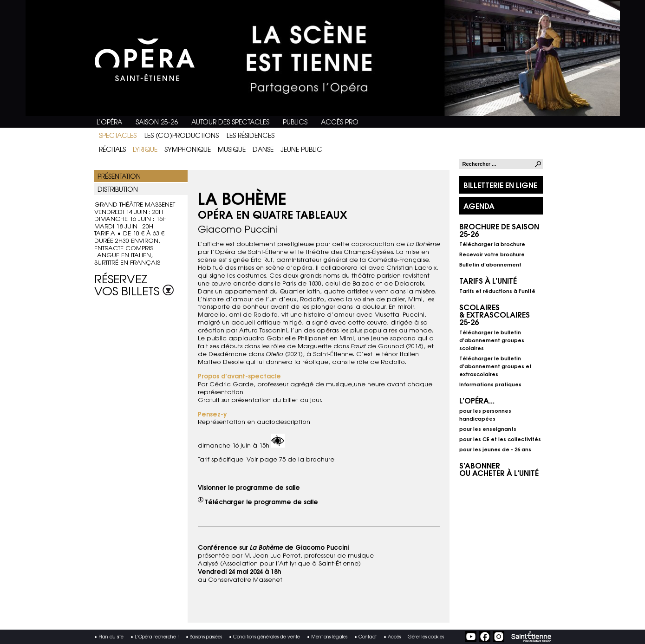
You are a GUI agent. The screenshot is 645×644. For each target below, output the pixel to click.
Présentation (119, 176)
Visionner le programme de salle (249, 487)
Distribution (118, 189)
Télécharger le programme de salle (261, 501)
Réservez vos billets (134, 283)
